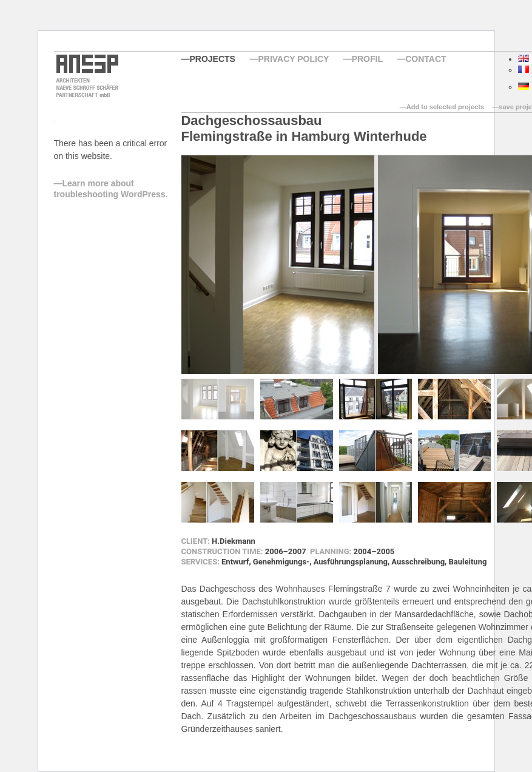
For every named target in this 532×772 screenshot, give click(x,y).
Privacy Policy (293, 59)
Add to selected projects (445, 107)
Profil (367, 59)
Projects (213, 59)
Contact (426, 59)
